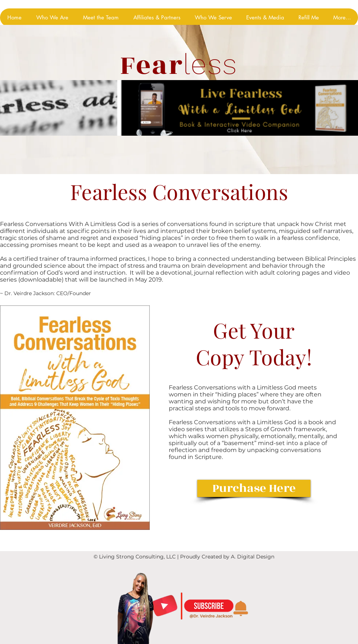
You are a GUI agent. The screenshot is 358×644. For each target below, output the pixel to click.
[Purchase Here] (254, 488)
